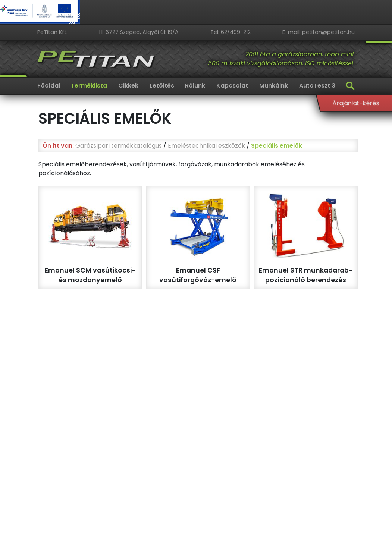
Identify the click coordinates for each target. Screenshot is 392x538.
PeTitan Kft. (52, 32)
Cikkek (128, 86)
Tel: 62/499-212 (231, 32)
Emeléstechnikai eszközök (206, 146)
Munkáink (274, 86)
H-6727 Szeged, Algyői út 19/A (139, 32)
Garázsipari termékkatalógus (119, 146)
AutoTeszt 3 (317, 86)
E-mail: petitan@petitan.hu (319, 32)
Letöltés (162, 86)
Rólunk (195, 86)
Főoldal (49, 86)
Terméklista (89, 86)
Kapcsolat (232, 86)
